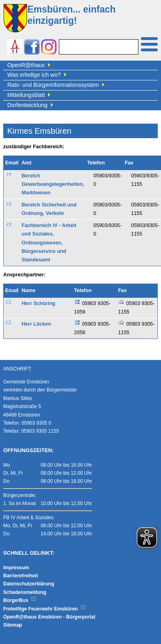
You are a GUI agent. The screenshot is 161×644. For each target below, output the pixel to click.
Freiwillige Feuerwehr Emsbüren (44, 609)
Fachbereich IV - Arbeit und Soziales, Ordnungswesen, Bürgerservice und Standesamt (49, 243)
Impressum (16, 568)
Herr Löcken (37, 324)
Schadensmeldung (25, 592)
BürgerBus (20, 600)
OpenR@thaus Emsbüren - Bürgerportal (49, 617)
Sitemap (13, 625)
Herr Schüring (39, 303)
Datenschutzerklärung (29, 584)
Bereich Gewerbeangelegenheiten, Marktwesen (53, 184)
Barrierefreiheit (21, 576)
